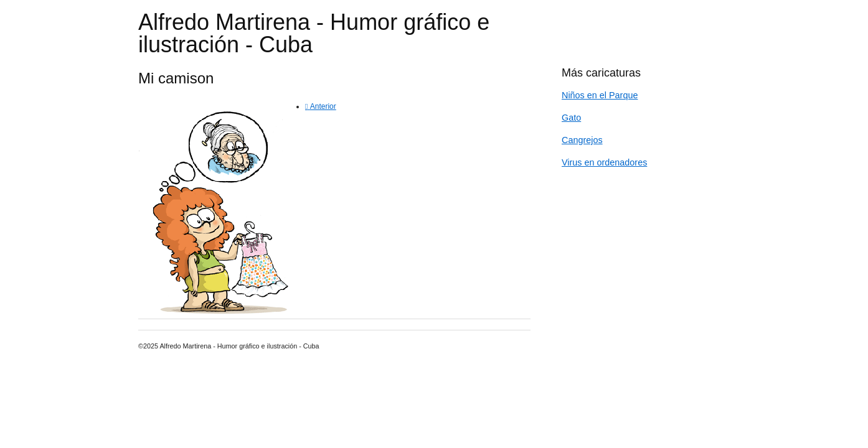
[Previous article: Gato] (321, 106)
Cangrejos (582, 140)
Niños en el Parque (600, 95)
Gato (571, 118)
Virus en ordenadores (604, 162)
